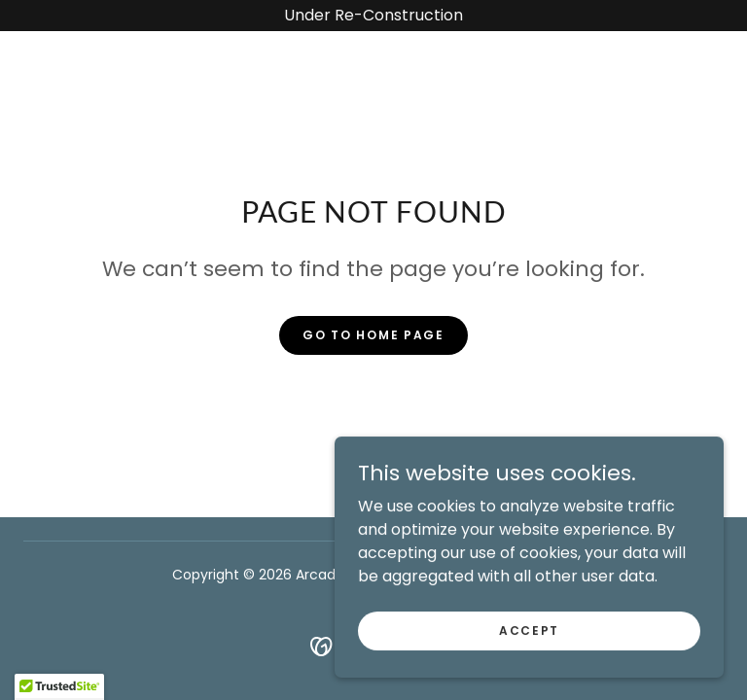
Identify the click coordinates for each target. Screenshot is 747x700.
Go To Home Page (373, 335)
